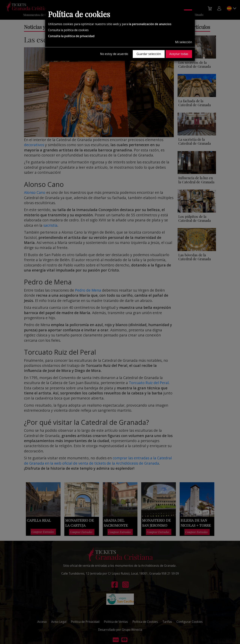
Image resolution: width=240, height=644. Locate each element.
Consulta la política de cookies (68, 30)
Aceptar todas (179, 54)
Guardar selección (149, 54)
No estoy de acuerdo (114, 54)
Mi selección (184, 42)
